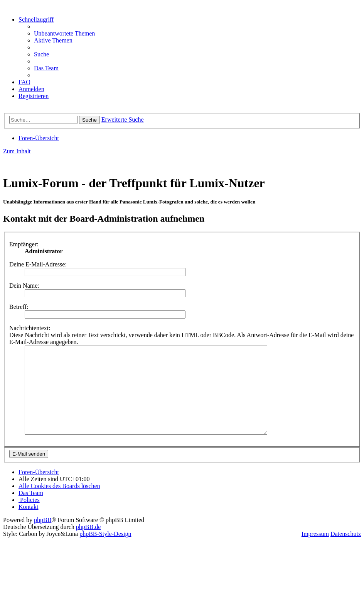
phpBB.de (88, 544)
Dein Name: (24, 286)
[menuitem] (64, 33)
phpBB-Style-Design (105, 551)
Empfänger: (24, 244)
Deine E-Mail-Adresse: (38, 264)
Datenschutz (346, 551)
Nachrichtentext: (30, 328)
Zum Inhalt (17, 151)
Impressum (315, 551)
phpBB (43, 537)
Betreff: (19, 307)
